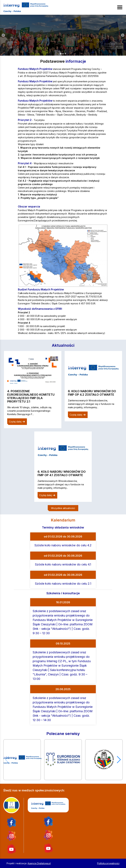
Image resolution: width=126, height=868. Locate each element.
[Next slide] (123, 35)
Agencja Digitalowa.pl (39, 863)
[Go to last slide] (3, 35)
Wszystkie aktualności (63, 508)
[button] (119, 760)
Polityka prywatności (108, 863)
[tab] (61, 54)
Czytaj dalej (17, 422)
